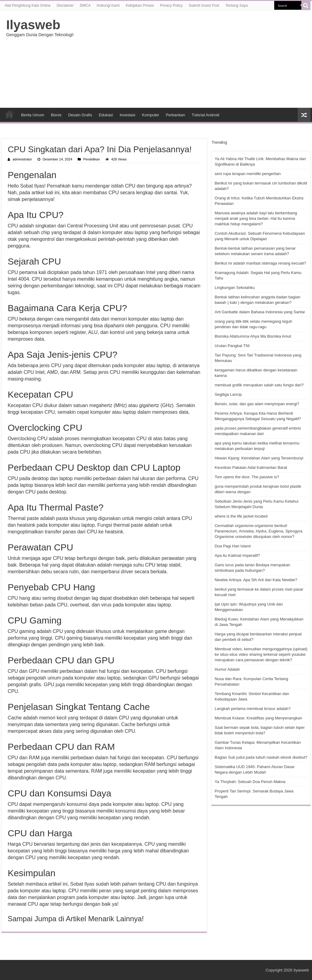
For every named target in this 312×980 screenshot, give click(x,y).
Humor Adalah (227, 669)
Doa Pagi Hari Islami (233, 546)
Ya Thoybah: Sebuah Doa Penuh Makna (250, 782)
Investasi (128, 115)
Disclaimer (65, 5)
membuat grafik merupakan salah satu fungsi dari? (259, 385)
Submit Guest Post (204, 5)
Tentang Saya (236, 5)
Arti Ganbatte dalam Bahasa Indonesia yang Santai (260, 312)
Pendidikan (92, 159)
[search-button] (306, 5)
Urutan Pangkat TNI (232, 346)
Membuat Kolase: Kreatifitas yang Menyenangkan (258, 718)
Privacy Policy (171, 5)
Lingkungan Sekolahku (235, 288)
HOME (9, 114)
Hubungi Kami (108, 5)
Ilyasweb (33, 25)
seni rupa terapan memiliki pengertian (248, 174)
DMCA (85, 5)
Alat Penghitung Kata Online (28, 5)
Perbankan (175, 115)
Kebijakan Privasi (140, 5)
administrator (22, 159)
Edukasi (106, 115)
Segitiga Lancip (228, 394)
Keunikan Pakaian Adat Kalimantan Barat (251, 467)
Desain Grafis (80, 115)
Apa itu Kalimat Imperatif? (237, 555)
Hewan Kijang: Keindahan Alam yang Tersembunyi (259, 458)
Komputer (151, 115)
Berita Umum (33, 115)
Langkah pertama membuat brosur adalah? (252, 709)
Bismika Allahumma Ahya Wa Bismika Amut (253, 336)
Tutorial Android (206, 115)
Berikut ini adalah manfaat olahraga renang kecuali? (260, 263)
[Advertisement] (195, 59)
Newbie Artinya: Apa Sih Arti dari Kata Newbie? (256, 580)
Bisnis (56, 115)
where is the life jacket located (241, 516)
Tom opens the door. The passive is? (247, 477)
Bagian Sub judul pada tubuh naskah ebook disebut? (261, 757)
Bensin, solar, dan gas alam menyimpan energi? (257, 404)
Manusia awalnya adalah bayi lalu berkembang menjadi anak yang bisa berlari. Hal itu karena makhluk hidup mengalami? (256, 218)
